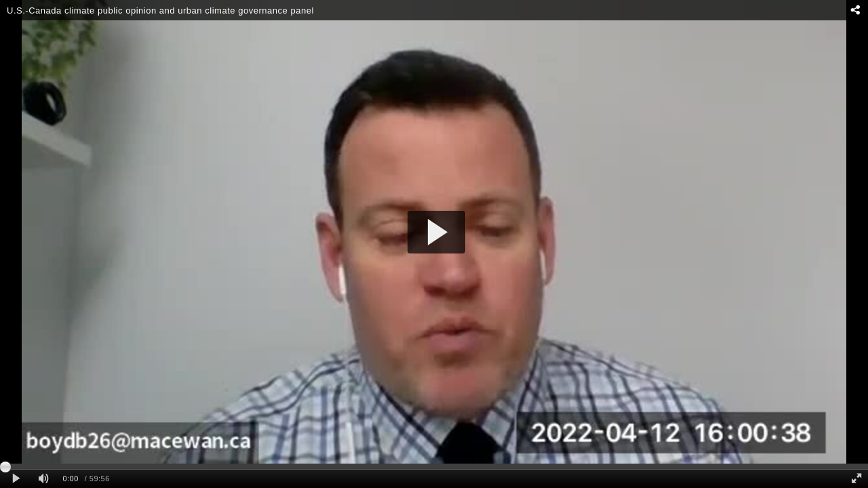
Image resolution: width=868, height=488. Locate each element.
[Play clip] (16, 479)
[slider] (434, 466)
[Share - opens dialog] (855, 10)
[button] (436, 232)
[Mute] (43, 479)
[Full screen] (856, 479)
